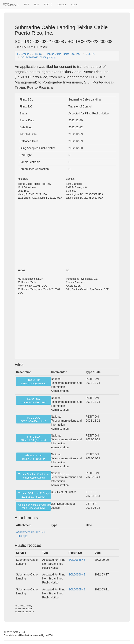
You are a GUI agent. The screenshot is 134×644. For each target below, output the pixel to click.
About (74, 5)
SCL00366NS (77, 575)
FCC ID (48, 5)
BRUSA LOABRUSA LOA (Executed (33, 382)
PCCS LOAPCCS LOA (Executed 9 (34, 419)
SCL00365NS (77, 589)
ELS (36, 5)
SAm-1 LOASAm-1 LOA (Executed (34, 438)
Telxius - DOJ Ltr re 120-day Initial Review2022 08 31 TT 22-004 (35, 495)
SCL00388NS (77, 560)
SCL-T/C (91, 54)
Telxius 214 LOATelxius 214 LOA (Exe (33, 457)
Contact (62, 5)
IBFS (26, 5)
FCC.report (11, 5)
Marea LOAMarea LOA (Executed (33, 401)
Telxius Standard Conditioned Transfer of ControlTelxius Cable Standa (35, 476)
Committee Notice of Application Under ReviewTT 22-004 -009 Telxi (35, 507)
